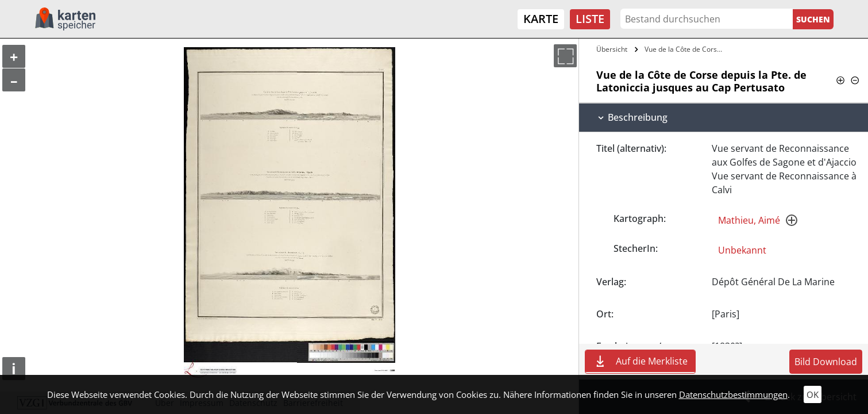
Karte (541, 19)
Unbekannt (742, 250)
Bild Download (826, 362)
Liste (590, 19)
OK (813, 394)
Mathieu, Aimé (749, 220)
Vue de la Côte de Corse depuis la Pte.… (686, 49)
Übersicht (612, 49)
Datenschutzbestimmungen (733, 394)
